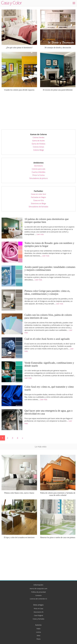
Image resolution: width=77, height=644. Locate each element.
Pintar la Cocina (39, 175)
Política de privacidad (38, 592)
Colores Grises (38, 147)
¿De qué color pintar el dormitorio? (19, 48)
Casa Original (39, 615)
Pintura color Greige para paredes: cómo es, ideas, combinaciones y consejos (47, 292)
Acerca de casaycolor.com (39, 589)
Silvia (38, 636)
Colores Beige (39, 150)
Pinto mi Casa (38, 609)
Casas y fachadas (38, 619)
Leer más (40, 234)
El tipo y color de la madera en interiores (19, 537)
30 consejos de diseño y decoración (58, 48)
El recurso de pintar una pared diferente (58, 90)
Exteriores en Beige (38, 203)
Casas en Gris (38, 200)
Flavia (38, 639)
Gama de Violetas (39, 144)
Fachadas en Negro (38, 197)
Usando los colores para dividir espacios (19, 90)
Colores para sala (38, 169)
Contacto (38, 595)
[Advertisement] (38, 112)
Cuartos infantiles (38, 172)
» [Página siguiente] (23, 438)
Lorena (39, 632)
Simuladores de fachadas (38, 207)
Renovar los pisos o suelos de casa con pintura (58, 537)
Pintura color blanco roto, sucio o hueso (19, 493)
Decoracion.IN (38, 612)
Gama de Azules (38, 141)
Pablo (38, 629)
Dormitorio (38, 166)
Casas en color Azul (38, 194)
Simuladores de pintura (38, 178)
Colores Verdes (38, 137)
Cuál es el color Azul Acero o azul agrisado (47, 339)
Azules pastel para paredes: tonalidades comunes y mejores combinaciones (50, 268)
